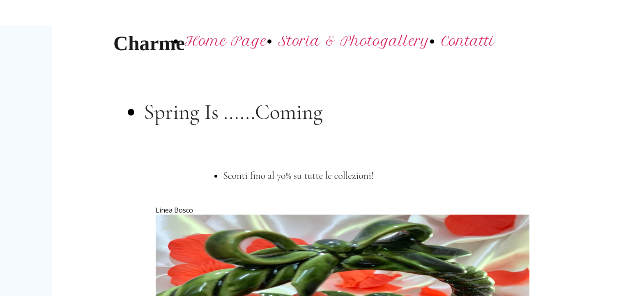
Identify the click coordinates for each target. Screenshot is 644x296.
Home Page (226, 41)
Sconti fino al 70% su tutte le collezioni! (299, 176)
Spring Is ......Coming (233, 112)
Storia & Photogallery (354, 41)
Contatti (468, 41)
